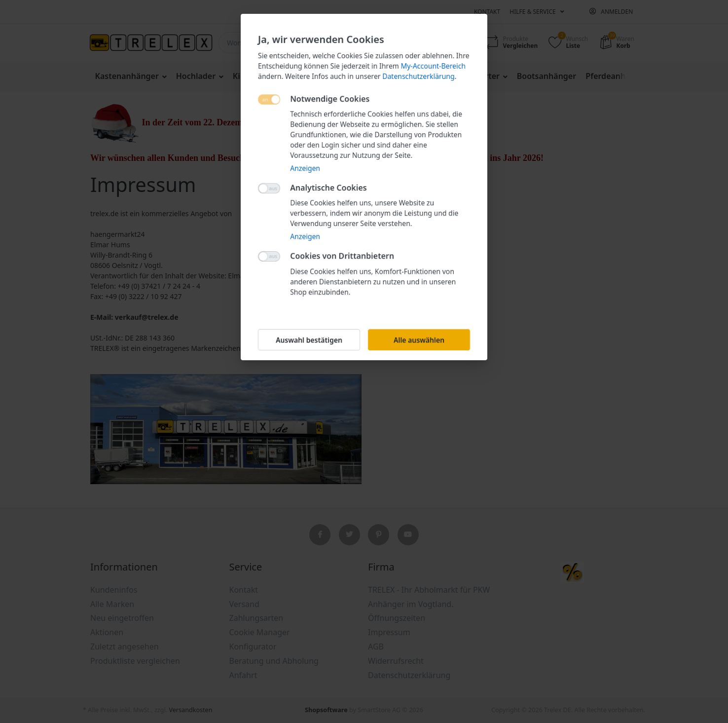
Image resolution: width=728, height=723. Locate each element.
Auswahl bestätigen (309, 340)
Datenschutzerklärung (418, 76)
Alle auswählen (419, 340)
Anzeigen (305, 168)
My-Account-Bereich (433, 66)
